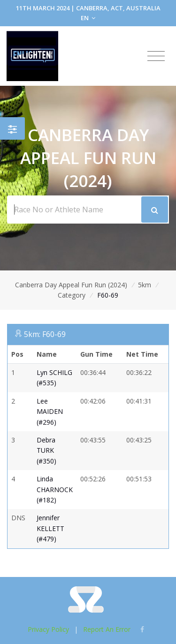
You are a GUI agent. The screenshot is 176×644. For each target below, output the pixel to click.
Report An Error (107, 629)
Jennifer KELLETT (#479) (50, 528)
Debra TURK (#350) (46, 450)
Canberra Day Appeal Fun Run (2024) (71, 285)
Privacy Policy (48, 629)
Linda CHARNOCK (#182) (55, 489)
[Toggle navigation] (156, 56)
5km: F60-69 (45, 334)
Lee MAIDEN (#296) (50, 412)
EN (88, 18)
